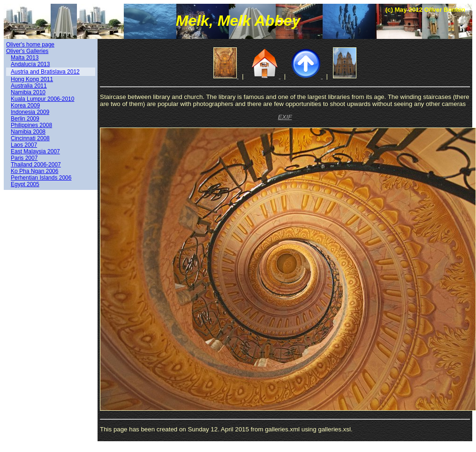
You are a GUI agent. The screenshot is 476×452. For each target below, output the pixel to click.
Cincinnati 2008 (30, 138)
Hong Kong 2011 (32, 79)
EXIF (285, 117)
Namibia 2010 (28, 92)
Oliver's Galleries (27, 51)
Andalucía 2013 (30, 64)
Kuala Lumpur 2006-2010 (42, 99)
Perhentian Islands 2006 (41, 178)
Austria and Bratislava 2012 (45, 72)
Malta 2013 (25, 58)
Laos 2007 (24, 145)
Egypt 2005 (25, 184)
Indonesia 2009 (30, 112)
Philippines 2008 (31, 125)
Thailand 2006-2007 (36, 165)
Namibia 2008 (28, 132)
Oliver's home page (30, 45)
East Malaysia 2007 (35, 151)
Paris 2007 (24, 158)
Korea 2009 (25, 105)
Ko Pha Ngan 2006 (34, 171)
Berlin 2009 (25, 119)
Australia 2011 (29, 86)
